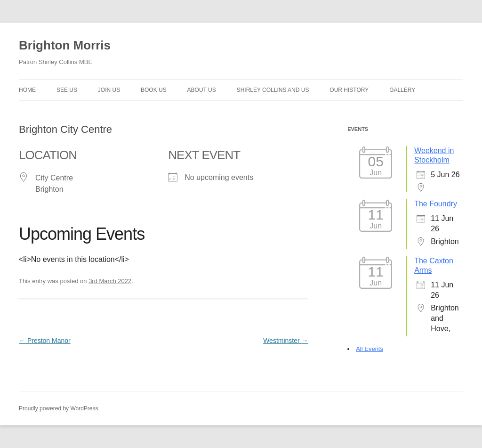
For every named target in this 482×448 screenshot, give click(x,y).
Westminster (285, 341)
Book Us (154, 90)
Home (27, 90)
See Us (67, 90)
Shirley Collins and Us (273, 90)
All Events (370, 349)
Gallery (402, 90)
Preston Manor (45, 341)
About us (202, 90)
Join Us (109, 90)
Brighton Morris (65, 45)
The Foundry (436, 204)
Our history (349, 90)
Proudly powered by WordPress (59, 408)
